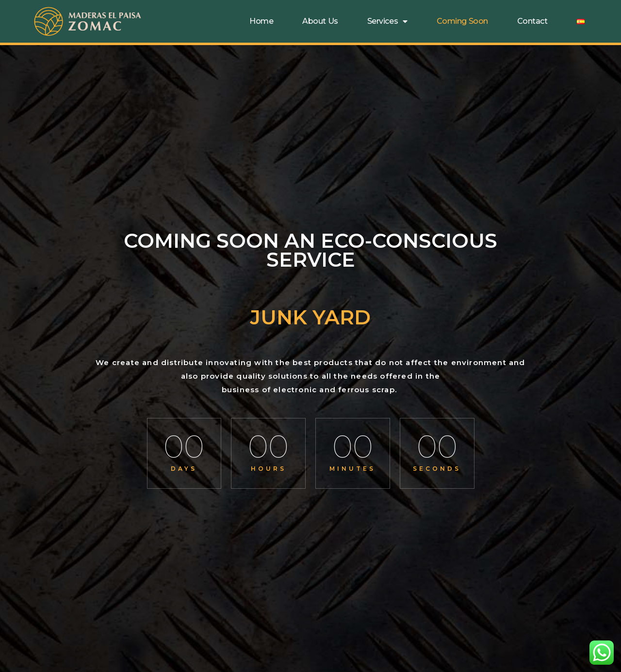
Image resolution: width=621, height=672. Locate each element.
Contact (532, 21)
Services (387, 21)
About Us (320, 21)
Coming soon (462, 21)
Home (261, 21)
